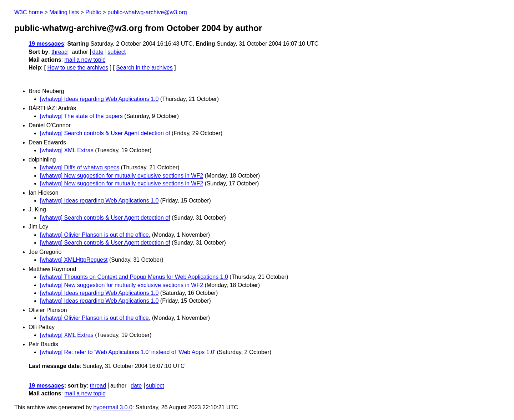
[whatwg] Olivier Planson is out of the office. (95, 235)
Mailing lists (64, 12)
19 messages (46, 44)
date (98, 52)
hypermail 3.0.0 (113, 407)
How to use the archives (78, 68)
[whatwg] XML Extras (67, 150)
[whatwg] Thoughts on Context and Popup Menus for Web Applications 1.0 (134, 277)
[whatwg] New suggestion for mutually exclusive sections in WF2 (122, 176)
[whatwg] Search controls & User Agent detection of (105, 133)
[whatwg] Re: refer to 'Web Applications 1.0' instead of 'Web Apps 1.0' (128, 352)
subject (117, 52)
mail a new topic (85, 60)
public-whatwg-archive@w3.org (147, 12)
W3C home (29, 12)
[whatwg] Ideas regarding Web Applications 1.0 (99, 99)
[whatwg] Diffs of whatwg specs (80, 167)
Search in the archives (144, 68)
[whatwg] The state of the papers (81, 116)
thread (59, 52)
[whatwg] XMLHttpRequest (74, 260)
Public (93, 12)
